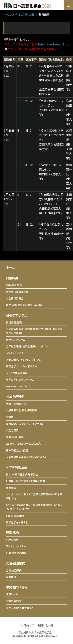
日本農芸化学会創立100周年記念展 (25, 481)
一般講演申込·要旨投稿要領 (21, 410)
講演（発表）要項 (15, 437)
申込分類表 (12, 430)
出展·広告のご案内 (16, 553)
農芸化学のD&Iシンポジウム (21, 367)
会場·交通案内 (14, 571)
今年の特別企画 (25, 15)
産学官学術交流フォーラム (20, 380)
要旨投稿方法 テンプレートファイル (25, 424)
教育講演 (11, 488)
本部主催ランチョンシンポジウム (24, 360)
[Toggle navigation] (68, 5)
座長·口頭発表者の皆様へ (20, 608)
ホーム (7, 15)
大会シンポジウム (16, 340)
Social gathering (15, 516)
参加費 (10, 417)
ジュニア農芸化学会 (17, 373)
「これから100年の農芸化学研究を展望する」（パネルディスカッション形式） (34, 507)
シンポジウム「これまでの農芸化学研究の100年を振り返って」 (34, 496)
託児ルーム (12, 594)
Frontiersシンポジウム (18, 387)
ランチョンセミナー (16, 353)
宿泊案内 (11, 577)
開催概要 (12, 278)
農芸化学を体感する (17, 523)
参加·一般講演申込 (16, 404)
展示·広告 (12, 533)
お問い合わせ (45, 626)
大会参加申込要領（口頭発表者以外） (26, 457)
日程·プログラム (16, 315)
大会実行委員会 (15, 298)
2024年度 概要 (14, 285)
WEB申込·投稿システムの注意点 (23, 444)
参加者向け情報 (17, 587)
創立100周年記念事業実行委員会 (24, 305)
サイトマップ (27, 626)
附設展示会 (12, 540)
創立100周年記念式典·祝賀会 (22, 475)
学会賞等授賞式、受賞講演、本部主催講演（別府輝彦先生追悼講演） (34, 331)
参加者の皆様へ (15, 601)
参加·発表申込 (16, 397)
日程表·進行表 (14, 323)
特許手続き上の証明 (17, 450)
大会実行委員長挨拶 (17, 292)
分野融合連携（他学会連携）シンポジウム (28, 346)
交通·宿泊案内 (16, 563)
